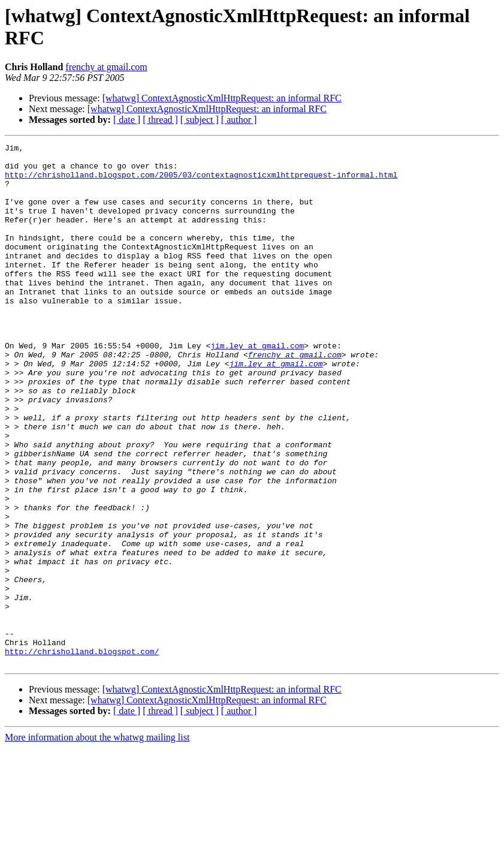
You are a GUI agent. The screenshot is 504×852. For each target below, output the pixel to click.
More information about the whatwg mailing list (97, 842)
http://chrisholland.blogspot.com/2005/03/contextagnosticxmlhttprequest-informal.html (201, 182)
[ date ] (127, 120)
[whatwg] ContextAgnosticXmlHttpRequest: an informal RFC (222, 98)
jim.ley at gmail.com (257, 387)
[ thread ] (160, 120)
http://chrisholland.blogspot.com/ (82, 754)
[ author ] (239, 120)
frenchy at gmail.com (106, 67)
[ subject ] (200, 120)
